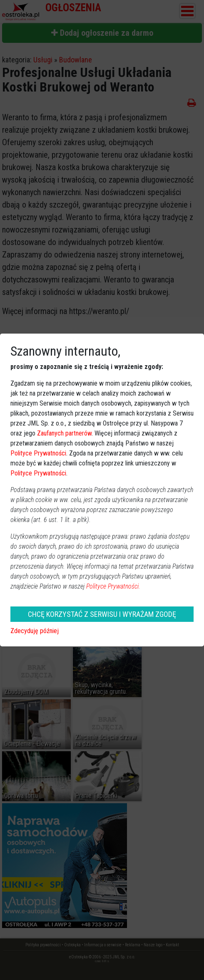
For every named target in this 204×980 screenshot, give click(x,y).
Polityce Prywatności (38, 453)
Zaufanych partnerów (64, 433)
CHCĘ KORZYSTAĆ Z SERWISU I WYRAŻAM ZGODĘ (102, 614)
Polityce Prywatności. (113, 586)
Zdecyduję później (35, 631)
